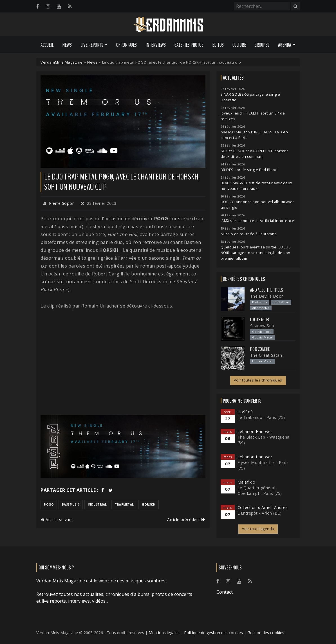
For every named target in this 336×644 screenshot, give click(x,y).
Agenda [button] (285, 45)
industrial (97, 504)
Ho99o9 (245, 412)
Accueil (47, 45)
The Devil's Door (267, 296)
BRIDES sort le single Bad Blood (249, 170)
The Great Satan (266, 355)
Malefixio (247, 482)
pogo (49, 504)
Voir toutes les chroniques (258, 380)
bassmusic (71, 504)
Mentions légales (164, 633)
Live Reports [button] (92, 45)
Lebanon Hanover (255, 431)
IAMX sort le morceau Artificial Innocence (257, 221)
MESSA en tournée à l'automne (249, 234)
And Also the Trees (267, 290)
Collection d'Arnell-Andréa (263, 507)
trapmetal (124, 504)
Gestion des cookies (266, 633)
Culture (239, 45)
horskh (149, 504)
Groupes (262, 45)
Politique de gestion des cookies (213, 633)
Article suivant (57, 520)
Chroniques (126, 45)
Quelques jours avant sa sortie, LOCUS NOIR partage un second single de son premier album (256, 253)
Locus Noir (260, 320)
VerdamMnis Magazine (62, 62)
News (67, 45)
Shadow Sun (262, 326)
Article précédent (186, 520)
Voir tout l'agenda (258, 529)
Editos (218, 45)
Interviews (156, 45)
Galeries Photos (189, 45)
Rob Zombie (260, 349)
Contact (225, 592)
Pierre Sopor (61, 203)
